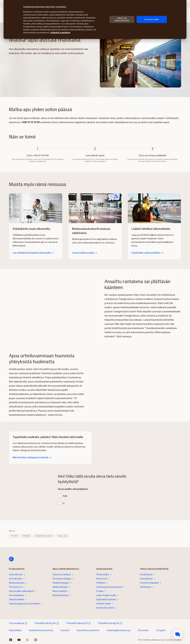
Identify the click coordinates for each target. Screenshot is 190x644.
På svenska (143, 630)
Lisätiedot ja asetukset (60, 33)
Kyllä (65, 496)
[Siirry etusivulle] (11, 559)
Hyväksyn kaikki (152, 19)
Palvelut (14, 536)
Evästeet (65, 630)
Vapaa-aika (62, 536)
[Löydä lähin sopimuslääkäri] (154, 208)
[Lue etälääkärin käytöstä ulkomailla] (36, 208)
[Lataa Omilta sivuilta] (95, 208)
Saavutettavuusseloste (88, 630)
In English (161, 630)
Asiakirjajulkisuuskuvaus (119, 630)
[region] (95, 19)
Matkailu (27, 536)
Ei (64, 503)
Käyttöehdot (15, 630)
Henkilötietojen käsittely (41, 630)
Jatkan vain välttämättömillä (122, 19)
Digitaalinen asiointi (44, 536)
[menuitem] (178, 634)
